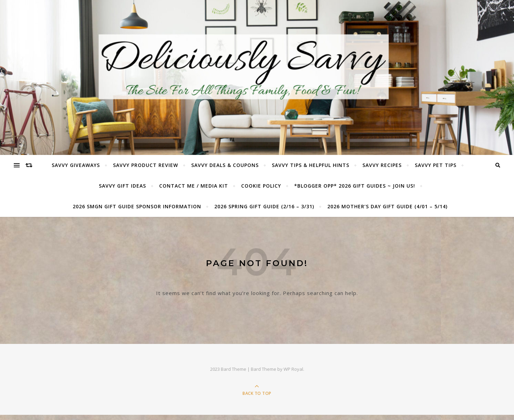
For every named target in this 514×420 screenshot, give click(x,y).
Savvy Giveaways (76, 165)
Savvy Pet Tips (436, 165)
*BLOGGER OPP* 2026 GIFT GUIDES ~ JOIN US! (355, 186)
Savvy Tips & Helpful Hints (311, 165)
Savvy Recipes (382, 165)
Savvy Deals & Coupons (225, 165)
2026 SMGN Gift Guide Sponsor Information (137, 206)
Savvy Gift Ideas (122, 186)
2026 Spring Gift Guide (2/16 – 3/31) (264, 206)
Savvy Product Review (146, 165)
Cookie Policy (261, 186)
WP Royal (293, 369)
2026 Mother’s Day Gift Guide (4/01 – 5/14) (387, 206)
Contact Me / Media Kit (194, 186)
